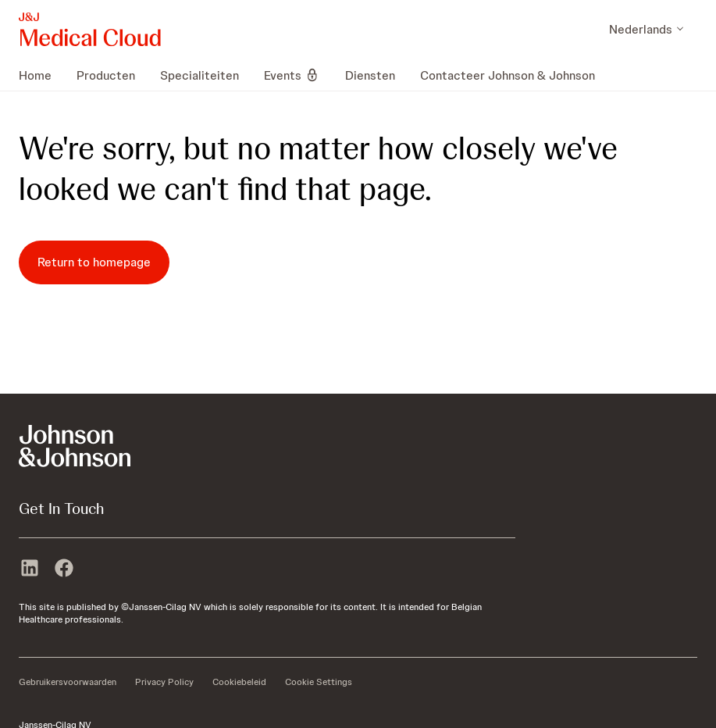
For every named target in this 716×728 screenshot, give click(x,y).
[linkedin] (30, 569)
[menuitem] (41, 75)
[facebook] (64, 569)
